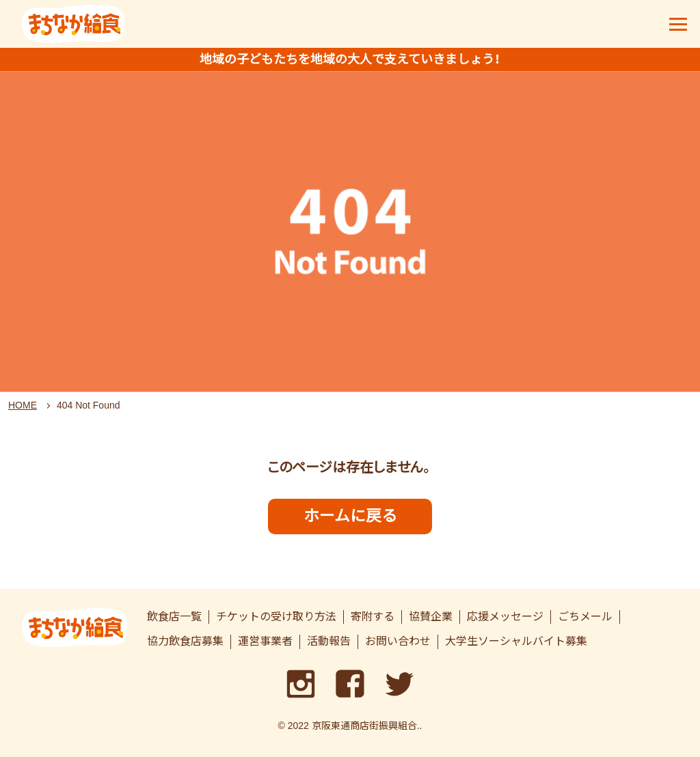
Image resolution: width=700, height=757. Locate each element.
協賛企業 (431, 617)
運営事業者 (265, 641)
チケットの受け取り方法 (276, 617)
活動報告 (329, 641)
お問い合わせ (398, 641)
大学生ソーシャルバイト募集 (516, 641)
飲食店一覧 (174, 617)
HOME (23, 405)
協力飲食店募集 (185, 641)
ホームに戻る (350, 516)
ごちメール (585, 617)
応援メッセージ (505, 617)
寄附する (373, 617)
